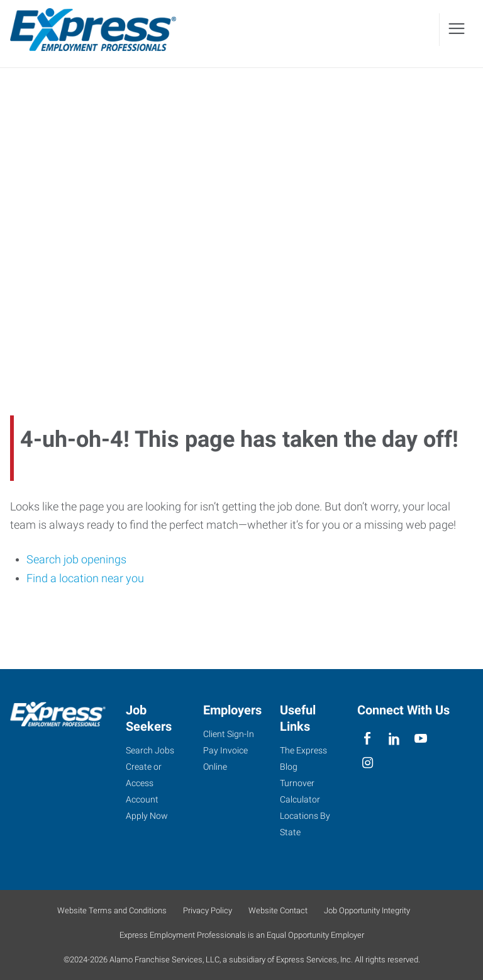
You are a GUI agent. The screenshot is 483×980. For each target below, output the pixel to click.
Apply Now (147, 816)
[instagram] (368, 763)
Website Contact (278, 910)
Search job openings (76, 559)
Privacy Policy (208, 910)
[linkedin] (394, 739)
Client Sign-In (229, 734)
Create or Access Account (144, 783)
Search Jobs (150, 750)
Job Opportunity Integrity (367, 910)
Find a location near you (85, 578)
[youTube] (421, 739)
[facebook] (368, 739)
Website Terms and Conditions (112, 910)
